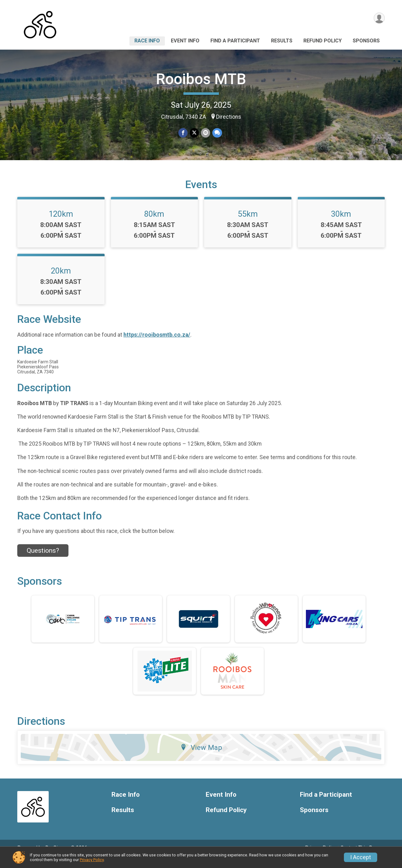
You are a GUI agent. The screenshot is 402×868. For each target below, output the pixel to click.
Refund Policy (323, 41)
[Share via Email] (205, 133)
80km (154, 223)
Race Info (147, 41)
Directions (229, 117)
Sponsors (366, 41)
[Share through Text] (217, 133)
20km (61, 279)
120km (61, 223)
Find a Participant (235, 41)
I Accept (361, 857)
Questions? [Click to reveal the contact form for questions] (43, 559)
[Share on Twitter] (194, 133)
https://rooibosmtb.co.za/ (157, 343)
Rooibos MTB (201, 79)
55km (248, 223)
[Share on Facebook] (183, 133)
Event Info (185, 41)
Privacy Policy (92, 860)
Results (282, 41)
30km (341, 223)
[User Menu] (379, 18)
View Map (201, 756)
